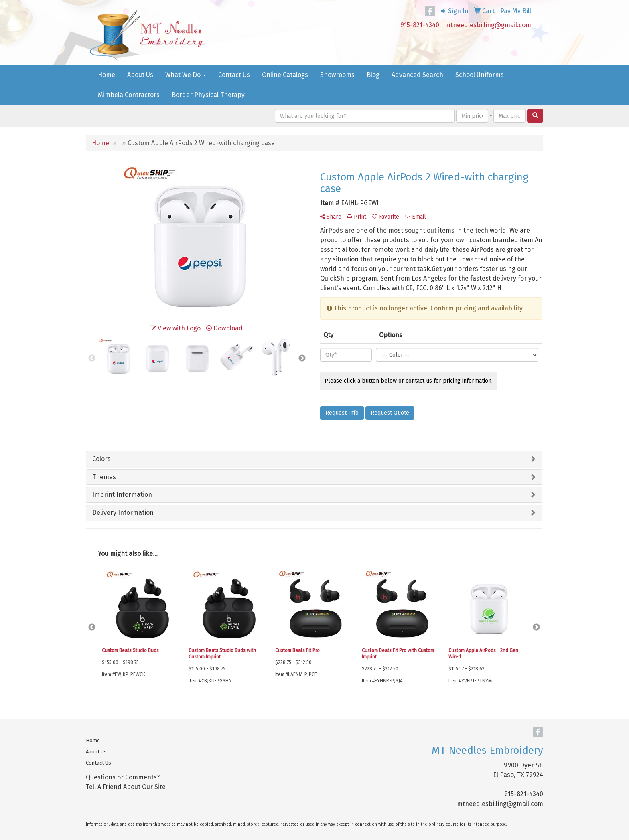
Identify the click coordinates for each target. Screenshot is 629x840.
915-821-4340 (420, 25)
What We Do (186, 75)
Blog (373, 75)
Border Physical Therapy (208, 95)
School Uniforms (480, 75)
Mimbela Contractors (129, 95)
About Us (140, 75)
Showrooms (337, 75)
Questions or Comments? (123, 777)
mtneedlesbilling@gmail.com (488, 25)
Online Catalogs (285, 75)
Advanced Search (417, 75)
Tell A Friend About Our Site (126, 787)
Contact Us (234, 75)
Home (107, 75)
